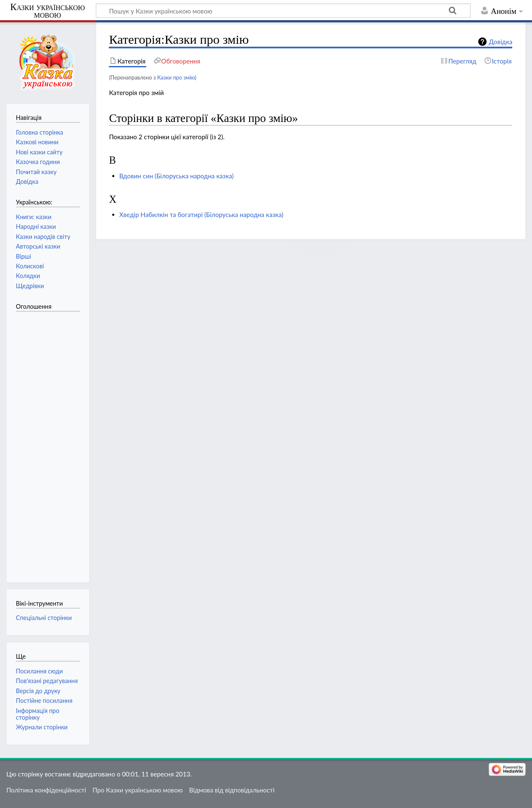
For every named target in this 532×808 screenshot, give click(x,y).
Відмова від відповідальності (232, 790)
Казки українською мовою (47, 11)
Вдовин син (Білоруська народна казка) (176, 176)
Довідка (500, 42)
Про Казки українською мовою (138, 790)
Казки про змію (176, 77)
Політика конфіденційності (46, 790)
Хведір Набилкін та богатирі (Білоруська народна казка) (201, 215)
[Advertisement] (50, 442)
